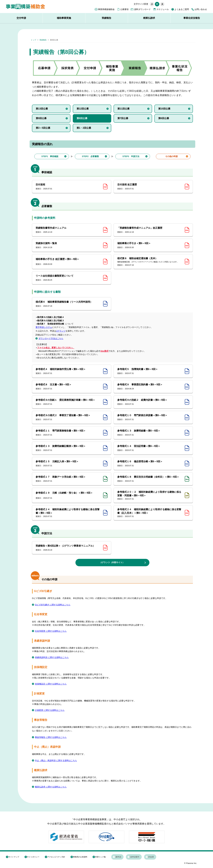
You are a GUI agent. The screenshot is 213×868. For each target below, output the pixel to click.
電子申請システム (44, 327)
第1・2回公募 (84, 128)
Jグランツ (61, 331)
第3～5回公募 (43, 128)
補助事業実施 (64, 18)
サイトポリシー (35, 857)
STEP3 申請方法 (131, 156)
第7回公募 (123, 118)
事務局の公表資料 (84, 857)
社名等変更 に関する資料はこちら (53, 631)
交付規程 (68, 187)
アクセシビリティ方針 (59, 857)
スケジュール (163, 9)
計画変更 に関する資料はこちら (52, 710)
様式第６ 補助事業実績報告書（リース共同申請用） (68, 304)
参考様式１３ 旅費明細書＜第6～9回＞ (150, 433)
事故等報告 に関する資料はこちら (53, 737)
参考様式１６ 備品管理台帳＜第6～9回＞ (150, 464)
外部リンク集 (105, 857)
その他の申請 (171, 156)
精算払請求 (149, 18)
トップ (33, 40)
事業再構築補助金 (106, 9)
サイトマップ (15, 857)
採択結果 (163, 857)
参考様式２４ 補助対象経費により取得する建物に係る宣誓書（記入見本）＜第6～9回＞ (150, 513)
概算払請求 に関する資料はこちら (53, 787)
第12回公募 (83, 109)
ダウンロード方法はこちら (51, 338)
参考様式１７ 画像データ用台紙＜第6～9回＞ (68, 479)
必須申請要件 (143, 857)
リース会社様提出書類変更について (68, 278)
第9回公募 (41, 118)
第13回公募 (42, 109)
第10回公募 (164, 109)
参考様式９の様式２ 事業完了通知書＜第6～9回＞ (68, 417)
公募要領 (124, 9)
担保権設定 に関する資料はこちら (53, 684)
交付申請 (21, 18)
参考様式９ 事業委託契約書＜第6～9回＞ (150, 387)
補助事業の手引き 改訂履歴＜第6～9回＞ (68, 262)
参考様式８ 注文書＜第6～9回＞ (68, 387)
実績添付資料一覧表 (68, 245)
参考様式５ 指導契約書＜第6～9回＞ (150, 371)
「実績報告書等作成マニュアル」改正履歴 (150, 230)
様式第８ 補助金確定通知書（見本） (150, 262)
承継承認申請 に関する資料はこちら (54, 658)
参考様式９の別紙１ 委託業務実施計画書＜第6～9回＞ (68, 402)
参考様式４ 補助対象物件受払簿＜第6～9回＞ (68, 371)
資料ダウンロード (142, 9)
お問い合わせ (201, 9)
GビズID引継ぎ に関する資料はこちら (55, 605)
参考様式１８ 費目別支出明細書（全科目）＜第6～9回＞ (150, 479)
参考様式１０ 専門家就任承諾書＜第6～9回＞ (150, 417)
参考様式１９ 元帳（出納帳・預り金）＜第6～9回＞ (68, 495)
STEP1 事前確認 (50, 156)
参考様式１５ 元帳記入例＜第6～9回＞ (68, 464)
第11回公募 (124, 109)
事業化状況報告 (192, 18)
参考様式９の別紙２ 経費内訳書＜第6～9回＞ (150, 402)
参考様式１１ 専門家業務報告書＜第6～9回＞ (68, 433)
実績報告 (106, 18)
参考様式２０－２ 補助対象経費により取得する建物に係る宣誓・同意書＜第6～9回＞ (150, 495)
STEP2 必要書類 (90, 156)
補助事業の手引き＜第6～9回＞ (150, 245)
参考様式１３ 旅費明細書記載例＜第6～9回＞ (68, 448)
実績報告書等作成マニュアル (68, 230)
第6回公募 (164, 118)
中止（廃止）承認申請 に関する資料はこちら (59, 761)
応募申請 (124, 857)
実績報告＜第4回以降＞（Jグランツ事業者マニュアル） (68, 548)
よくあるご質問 (182, 9)
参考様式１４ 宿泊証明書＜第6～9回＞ (150, 448)
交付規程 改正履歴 (150, 187)
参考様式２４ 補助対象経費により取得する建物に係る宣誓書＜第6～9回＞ (68, 513)
